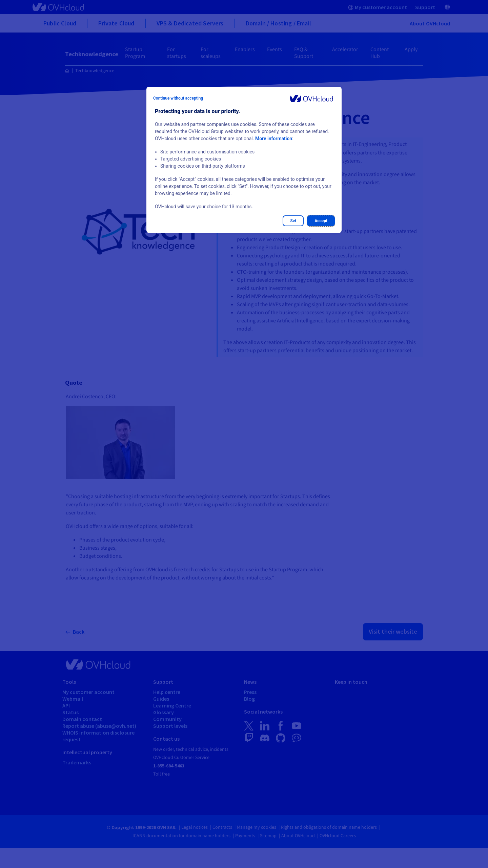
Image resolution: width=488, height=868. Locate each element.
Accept (321, 221)
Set (293, 221)
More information (274, 139)
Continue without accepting (178, 98)
